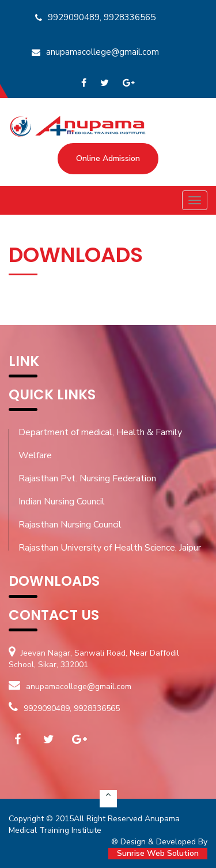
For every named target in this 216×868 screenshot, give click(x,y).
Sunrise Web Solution (158, 853)
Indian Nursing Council (62, 502)
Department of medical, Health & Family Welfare (100, 444)
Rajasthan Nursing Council (70, 525)
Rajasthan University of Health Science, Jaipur (110, 548)
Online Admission (108, 158)
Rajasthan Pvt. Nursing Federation (87, 478)
